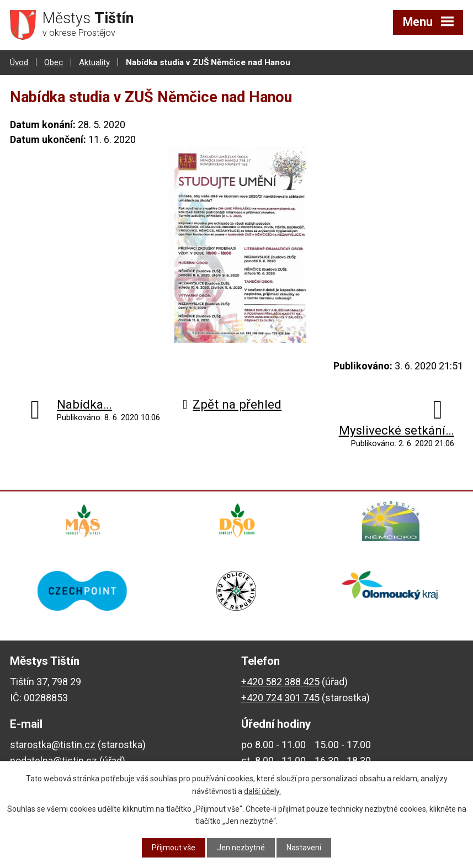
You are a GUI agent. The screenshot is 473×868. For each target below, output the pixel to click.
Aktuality (94, 62)
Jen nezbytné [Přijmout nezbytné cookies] (241, 848)
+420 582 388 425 (280, 682)
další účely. (262, 791)
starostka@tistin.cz (53, 745)
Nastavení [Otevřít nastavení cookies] (304, 848)
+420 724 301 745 (280, 698)
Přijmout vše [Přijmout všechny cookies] (174, 848)
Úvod (19, 62)
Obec (54, 62)
